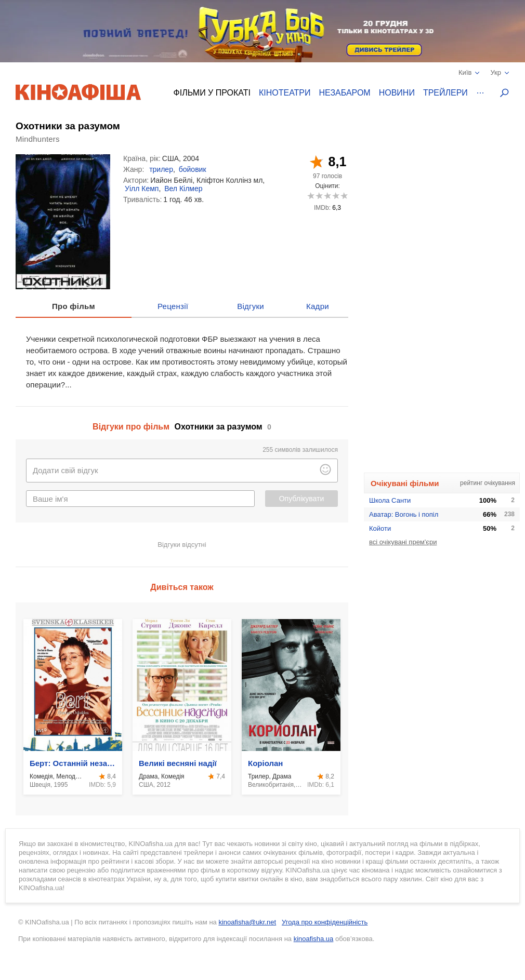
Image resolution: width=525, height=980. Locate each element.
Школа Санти (390, 500)
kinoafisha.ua (314, 939)
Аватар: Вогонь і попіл (404, 514)
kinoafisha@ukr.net (247, 922)
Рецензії (173, 306)
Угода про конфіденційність (325, 922)
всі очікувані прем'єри (403, 542)
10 (344, 196)
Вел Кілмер (183, 189)
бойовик (193, 169)
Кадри (318, 306)
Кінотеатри (285, 93)
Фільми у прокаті (212, 93)
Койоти (380, 528)
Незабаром (345, 93)
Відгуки (251, 306)
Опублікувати (302, 499)
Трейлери (445, 93)
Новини (397, 93)
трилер (161, 169)
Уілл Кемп (142, 189)
